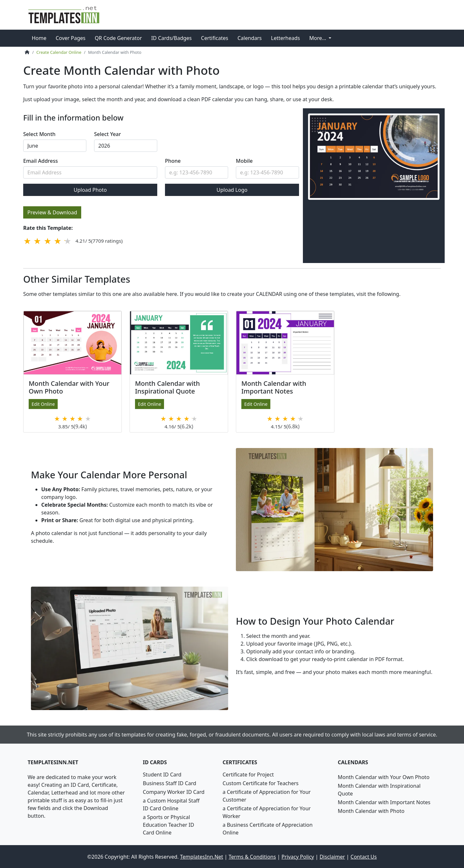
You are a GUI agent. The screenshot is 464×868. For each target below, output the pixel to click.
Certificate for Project (248, 774)
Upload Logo (232, 190)
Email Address (41, 161)
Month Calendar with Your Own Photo (384, 777)
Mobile (244, 161)
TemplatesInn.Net (202, 856)
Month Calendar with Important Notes (384, 802)
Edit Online (43, 404)
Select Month (39, 134)
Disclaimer (332, 856)
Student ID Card (162, 774)
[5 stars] (68, 241)
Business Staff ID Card (169, 783)
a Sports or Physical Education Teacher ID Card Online (168, 824)
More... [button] (319, 38)
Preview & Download (52, 212)
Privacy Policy (298, 856)
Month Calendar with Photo (371, 811)
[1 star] (27, 241)
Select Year (107, 134)
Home (39, 38)
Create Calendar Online (59, 52)
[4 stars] (58, 241)
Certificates (215, 38)
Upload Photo (90, 190)
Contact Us (364, 856)
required (55, 146)
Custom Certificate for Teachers (261, 783)
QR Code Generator (118, 38)
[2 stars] (37, 241)
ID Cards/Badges (171, 38)
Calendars (250, 38)
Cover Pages (71, 38)
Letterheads (285, 38)
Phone (173, 161)
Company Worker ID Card (174, 792)
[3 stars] (47, 241)
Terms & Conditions (252, 856)
